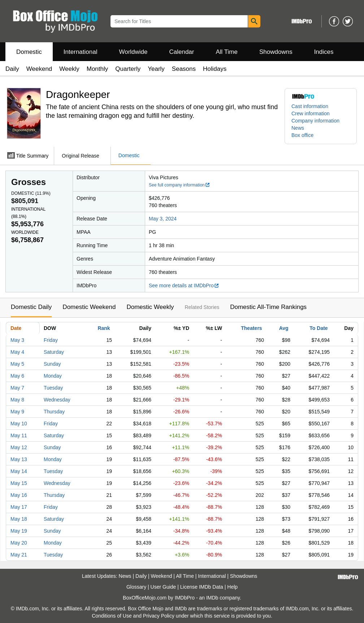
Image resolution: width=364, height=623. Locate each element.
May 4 (17, 352)
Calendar (182, 52)
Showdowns (276, 52)
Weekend (39, 69)
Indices (324, 52)
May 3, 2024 (163, 219)
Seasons (184, 69)
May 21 (19, 555)
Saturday (54, 352)
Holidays (215, 69)
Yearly (156, 69)
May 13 (19, 459)
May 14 (19, 471)
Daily (12, 69)
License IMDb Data (202, 587)
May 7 (17, 388)
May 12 (19, 447)
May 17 (19, 507)
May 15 (19, 483)
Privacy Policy (159, 616)
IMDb (212, 598)
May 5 (17, 364)
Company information (315, 121)
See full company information (179, 185)
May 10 (19, 424)
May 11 (19, 435)
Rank (104, 328)
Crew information (311, 113)
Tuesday (53, 388)
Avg (284, 328)
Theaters (251, 328)
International (81, 52)
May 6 (17, 376)
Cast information (310, 106)
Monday (53, 376)
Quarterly (128, 69)
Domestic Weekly (150, 307)
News (298, 128)
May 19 (19, 531)
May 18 (19, 519)
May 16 (19, 495)
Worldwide (133, 52)
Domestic (29, 52)
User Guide (163, 587)
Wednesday (57, 400)
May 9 (17, 412)
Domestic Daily (31, 307)
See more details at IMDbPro (184, 285)
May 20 (19, 543)
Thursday (54, 412)
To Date (318, 328)
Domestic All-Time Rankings (268, 307)
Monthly (97, 69)
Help (232, 587)
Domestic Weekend (89, 307)
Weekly (69, 69)
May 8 (17, 400)
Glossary (136, 587)
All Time (227, 52)
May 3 (17, 340)
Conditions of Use (112, 616)
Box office (302, 135)
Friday (51, 340)
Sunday (52, 364)
